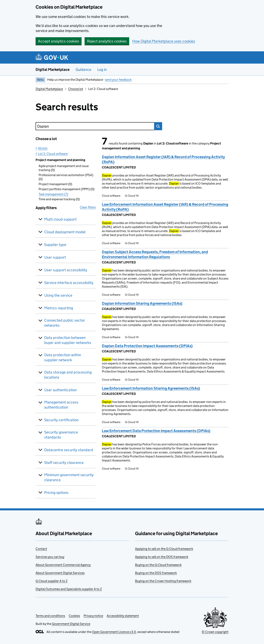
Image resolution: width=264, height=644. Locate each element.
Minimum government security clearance (69, 477)
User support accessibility (66, 270)
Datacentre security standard (69, 450)
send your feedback (118, 80)
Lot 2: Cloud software (53, 154)
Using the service (58, 295)
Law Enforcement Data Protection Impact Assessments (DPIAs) (156, 431)
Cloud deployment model (65, 232)
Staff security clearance (64, 463)
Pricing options (56, 493)
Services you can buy (50, 557)
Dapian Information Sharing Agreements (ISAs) (142, 303)
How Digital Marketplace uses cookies (164, 41)
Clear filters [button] (88, 207)
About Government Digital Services (60, 573)
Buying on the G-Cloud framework (158, 565)
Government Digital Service (71, 624)
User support (55, 257)
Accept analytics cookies (59, 41)
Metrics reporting (59, 308)
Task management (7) (53, 194)
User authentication (60, 390)
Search (158, 126)
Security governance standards (61, 435)
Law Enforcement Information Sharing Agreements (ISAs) (151, 388)
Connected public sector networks (65, 323)
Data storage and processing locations (68, 375)
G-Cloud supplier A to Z (52, 581)
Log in (102, 70)
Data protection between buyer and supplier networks (68, 340)
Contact (41, 549)
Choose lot (76, 89)
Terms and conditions (50, 616)
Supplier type (55, 245)
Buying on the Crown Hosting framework (163, 581)
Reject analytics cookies (107, 41)
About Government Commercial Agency (63, 565)
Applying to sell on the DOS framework (162, 557)
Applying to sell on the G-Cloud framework (164, 549)
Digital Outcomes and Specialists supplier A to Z (69, 589)
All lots (43, 148)
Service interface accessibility (69, 283)
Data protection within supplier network (63, 357)
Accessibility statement (123, 616)
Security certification (61, 420)
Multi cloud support (60, 219)
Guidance (83, 70)
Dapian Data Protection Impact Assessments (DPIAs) (147, 346)
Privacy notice (93, 616)
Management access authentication (61, 405)
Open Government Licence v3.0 (114, 632)
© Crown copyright (215, 632)
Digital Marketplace (53, 70)
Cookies (74, 616)
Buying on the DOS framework (156, 573)
